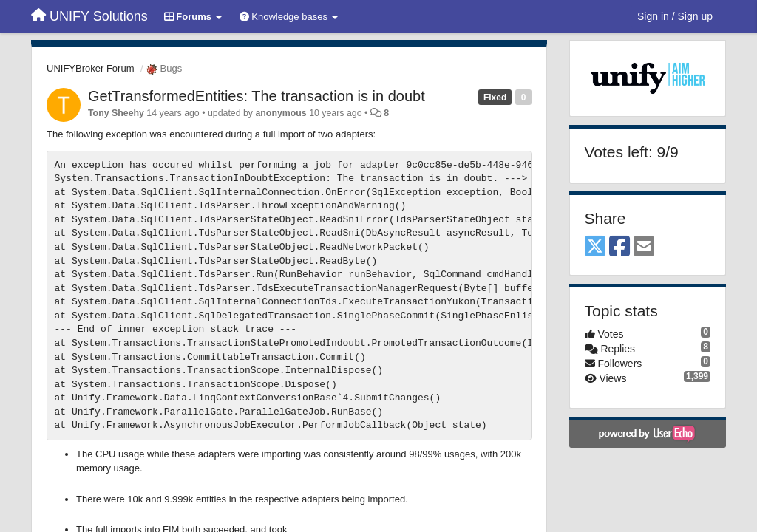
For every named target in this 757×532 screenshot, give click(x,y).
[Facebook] (619, 247)
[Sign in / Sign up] (675, 16)
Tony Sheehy (116, 113)
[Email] (644, 247)
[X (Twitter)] (595, 247)
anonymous (281, 113)
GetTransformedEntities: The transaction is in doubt (257, 96)
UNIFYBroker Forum (90, 68)
